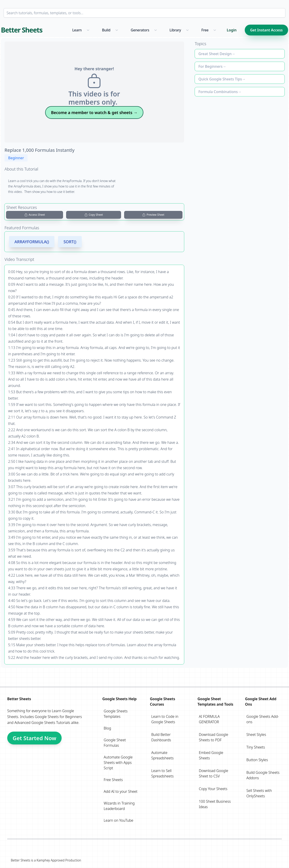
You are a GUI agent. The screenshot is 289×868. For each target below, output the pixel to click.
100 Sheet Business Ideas (215, 804)
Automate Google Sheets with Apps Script (118, 763)
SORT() (70, 242)
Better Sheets (22, 30)
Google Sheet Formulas (115, 743)
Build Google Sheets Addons (263, 775)
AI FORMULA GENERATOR (209, 719)
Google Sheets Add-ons (263, 719)
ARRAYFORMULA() (32, 242)
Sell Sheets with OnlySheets (259, 793)
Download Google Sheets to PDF (214, 737)
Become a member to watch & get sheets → (94, 112)
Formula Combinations (218, 92)
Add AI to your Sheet (120, 791)
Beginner (16, 158)
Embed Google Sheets (211, 755)
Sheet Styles (256, 735)
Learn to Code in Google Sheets (165, 719)
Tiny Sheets (256, 747)
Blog (107, 728)
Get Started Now (34, 738)
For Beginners (211, 66)
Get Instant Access (266, 30)
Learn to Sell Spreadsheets (162, 773)
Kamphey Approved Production (59, 860)
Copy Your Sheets (213, 789)
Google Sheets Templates (116, 714)
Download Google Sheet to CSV (214, 773)
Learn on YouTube (118, 820)
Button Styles (257, 760)
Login (232, 30)
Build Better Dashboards (161, 737)
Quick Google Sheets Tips (220, 79)
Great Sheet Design (215, 54)
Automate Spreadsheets (162, 755)
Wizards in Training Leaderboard (119, 806)
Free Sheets (113, 780)
